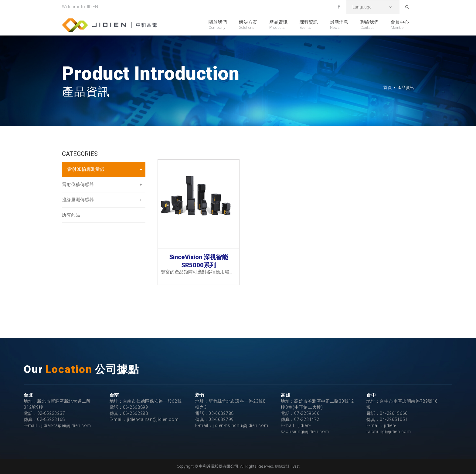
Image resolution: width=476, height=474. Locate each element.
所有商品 (71, 215)
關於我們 (218, 25)
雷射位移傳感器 (78, 185)
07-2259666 (307, 413)
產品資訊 (278, 25)
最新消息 (339, 25)
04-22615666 (394, 413)
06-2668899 (136, 407)
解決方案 (248, 25)
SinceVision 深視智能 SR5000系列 (199, 261)
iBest (296, 466)
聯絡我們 (369, 25)
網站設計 (282, 466)
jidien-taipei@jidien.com (66, 425)
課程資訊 (309, 25)
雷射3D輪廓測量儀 (86, 169)
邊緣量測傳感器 (78, 200)
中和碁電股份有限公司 (109, 25)
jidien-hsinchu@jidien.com (241, 425)
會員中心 (400, 25)
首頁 (388, 88)
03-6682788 (221, 413)
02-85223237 (51, 413)
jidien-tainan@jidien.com (153, 419)
